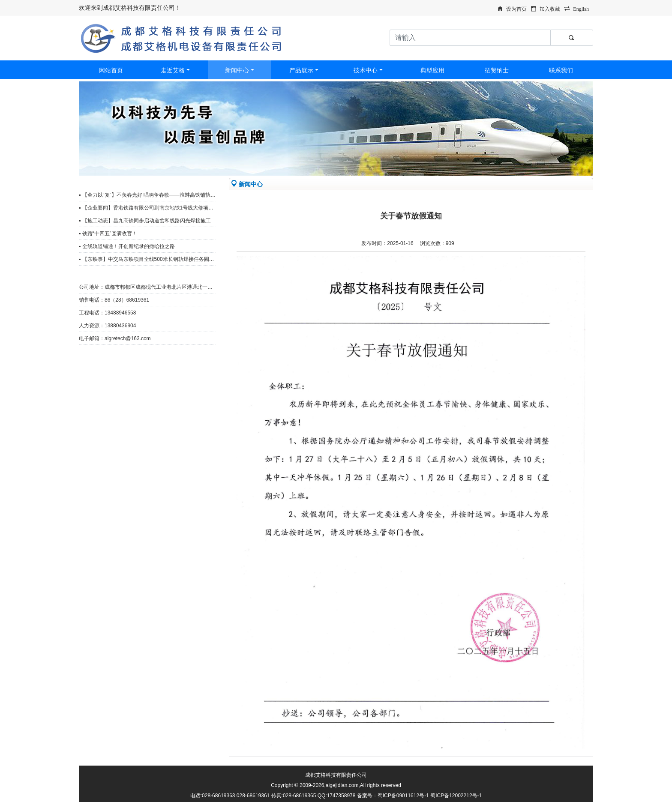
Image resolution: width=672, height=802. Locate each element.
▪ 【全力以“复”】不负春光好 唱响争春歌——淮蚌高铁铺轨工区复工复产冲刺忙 (168, 195)
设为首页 (516, 8)
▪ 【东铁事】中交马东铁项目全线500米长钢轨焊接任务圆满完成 (152, 259)
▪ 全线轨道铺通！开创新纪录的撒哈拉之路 (127, 246)
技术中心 (366, 70)
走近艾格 (173, 70)
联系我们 (561, 70)
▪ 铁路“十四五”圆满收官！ (108, 233)
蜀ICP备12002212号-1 (456, 796)
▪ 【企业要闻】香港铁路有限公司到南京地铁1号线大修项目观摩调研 (156, 208)
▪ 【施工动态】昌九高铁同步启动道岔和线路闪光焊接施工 (145, 221)
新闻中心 (237, 70)
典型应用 (432, 70)
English (581, 8)
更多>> (204, 183)
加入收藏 (550, 8)
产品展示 (301, 70)
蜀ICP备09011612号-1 (403, 796)
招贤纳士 (497, 70)
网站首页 (111, 70)
